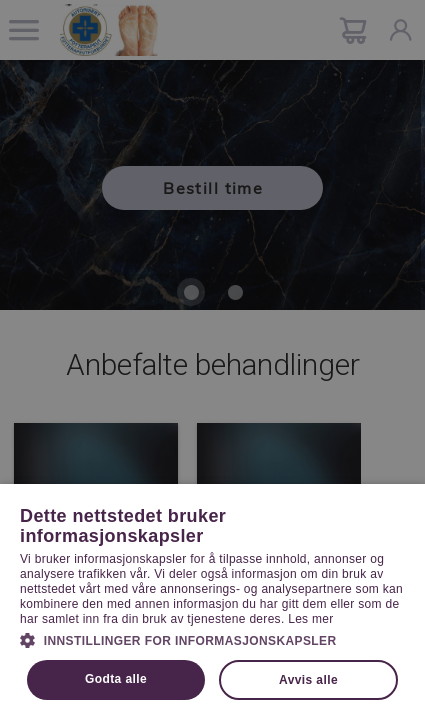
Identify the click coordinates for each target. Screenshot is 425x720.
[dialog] (212, 360)
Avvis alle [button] (308, 680)
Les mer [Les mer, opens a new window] (310, 619)
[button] (212, 639)
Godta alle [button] (116, 679)
